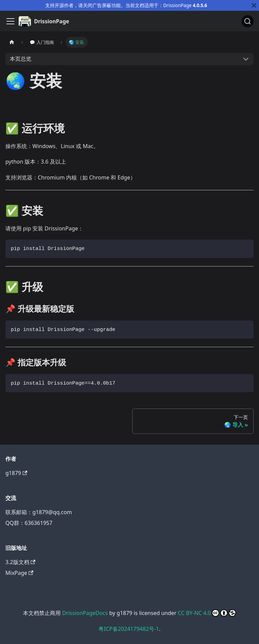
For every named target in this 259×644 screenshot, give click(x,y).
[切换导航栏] (10, 21)
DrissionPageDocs (85, 613)
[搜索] (248, 21)
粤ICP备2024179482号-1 (129, 629)
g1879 (16, 473)
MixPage (19, 573)
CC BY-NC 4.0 (207, 613)
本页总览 (21, 59)
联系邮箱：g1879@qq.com (39, 512)
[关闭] (254, 5)
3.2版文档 (20, 562)
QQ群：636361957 (29, 523)
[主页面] (12, 42)
